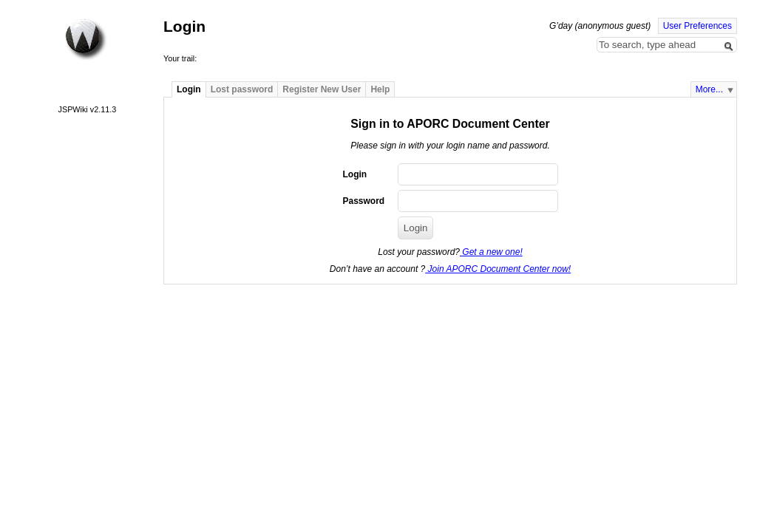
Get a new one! (491, 252)
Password (363, 201)
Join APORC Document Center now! (498, 269)
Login (189, 89)
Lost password (242, 89)
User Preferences (697, 26)
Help (380, 89)
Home (86, 39)
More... (709, 89)
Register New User (322, 89)
